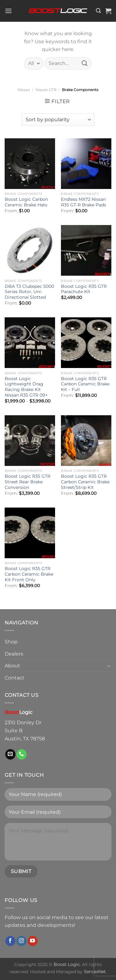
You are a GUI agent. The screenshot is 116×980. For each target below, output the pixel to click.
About (12, 666)
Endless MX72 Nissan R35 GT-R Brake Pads (84, 202)
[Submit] (84, 63)
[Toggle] (109, 666)
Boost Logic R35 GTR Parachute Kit (84, 289)
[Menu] (8, 11)
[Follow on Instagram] (21, 941)
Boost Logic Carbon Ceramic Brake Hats (26, 202)
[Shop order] (58, 120)
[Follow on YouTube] (33, 941)
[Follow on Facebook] (10, 941)
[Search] (98, 11)
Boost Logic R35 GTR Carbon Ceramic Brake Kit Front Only (29, 574)
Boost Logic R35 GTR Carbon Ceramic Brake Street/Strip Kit (85, 482)
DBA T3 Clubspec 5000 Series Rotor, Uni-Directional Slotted (29, 292)
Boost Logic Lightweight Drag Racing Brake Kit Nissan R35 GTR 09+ (26, 387)
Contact (15, 678)
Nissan (24, 90)
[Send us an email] (10, 754)
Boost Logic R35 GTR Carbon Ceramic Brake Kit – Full (85, 384)
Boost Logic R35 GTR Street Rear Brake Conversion (28, 482)
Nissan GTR (46, 90)
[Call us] (21, 754)
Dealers (14, 654)
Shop (11, 642)
